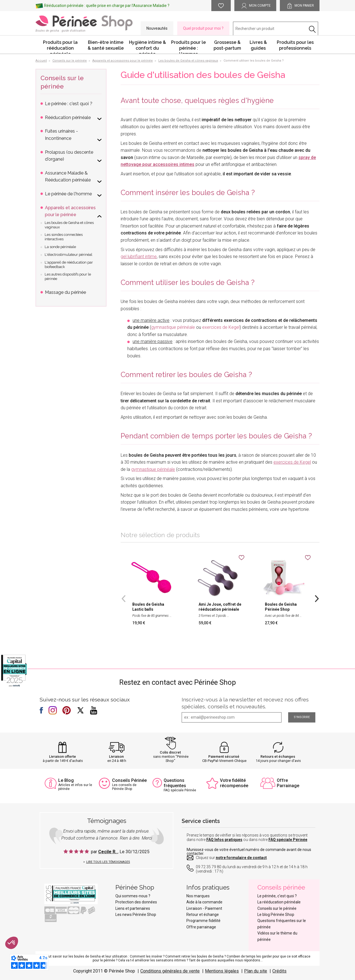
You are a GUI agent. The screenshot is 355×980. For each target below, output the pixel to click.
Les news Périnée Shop (136, 915)
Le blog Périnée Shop (276, 915)
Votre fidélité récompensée (234, 783)
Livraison (116, 757)
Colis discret (170, 752)
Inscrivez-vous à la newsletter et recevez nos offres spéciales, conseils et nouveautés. (245, 703)
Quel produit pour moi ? (203, 28)
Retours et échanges (278, 757)
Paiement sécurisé (224, 757)
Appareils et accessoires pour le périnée (70, 211)
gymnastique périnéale (173, 327)
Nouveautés (157, 28)
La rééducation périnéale (279, 902)
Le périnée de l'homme (68, 194)
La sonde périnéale (60, 247)
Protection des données (136, 902)
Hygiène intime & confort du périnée (147, 47)
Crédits (279, 971)
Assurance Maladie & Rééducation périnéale (68, 177)
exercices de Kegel (221, 327)
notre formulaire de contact (241, 858)
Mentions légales (222, 971)
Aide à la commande (204, 902)
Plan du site (256, 971)
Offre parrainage (201, 927)
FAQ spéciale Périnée (288, 840)
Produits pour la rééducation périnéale (60, 47)
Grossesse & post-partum (227, 45)
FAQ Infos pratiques (224, 840)
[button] (12, 943)
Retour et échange (203, 915)
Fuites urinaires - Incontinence (61, 135)
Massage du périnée (65, 292)
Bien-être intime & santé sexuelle (106, 45)
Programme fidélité (203, 921)
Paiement (214, 908)
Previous (123, 598)
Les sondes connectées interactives (64, 237)
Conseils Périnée (129, 780)
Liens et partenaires (133, 908)
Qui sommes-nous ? (133, 896)
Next (317, 598)
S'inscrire (302, 717)
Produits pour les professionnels (295, 45)
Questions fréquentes (175, 783)
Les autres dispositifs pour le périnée (68, 276)
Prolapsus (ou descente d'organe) (69, 156)
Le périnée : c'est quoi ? (69, 104)
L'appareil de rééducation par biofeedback (69, 265)
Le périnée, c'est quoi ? (277, 896)
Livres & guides (258, 45)
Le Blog (66, 780)
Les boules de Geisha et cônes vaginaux (69, 225)
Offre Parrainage (288, 783)
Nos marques (198, 896)
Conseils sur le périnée (277, 908)
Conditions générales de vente (170, 971)
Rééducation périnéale (68, 118)
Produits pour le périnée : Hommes (188, 47)
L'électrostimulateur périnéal (69, 255)
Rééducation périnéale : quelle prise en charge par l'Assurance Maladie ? (107, 6)
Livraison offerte (63, 757)
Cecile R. (108, 852)
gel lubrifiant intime (139, 257)
